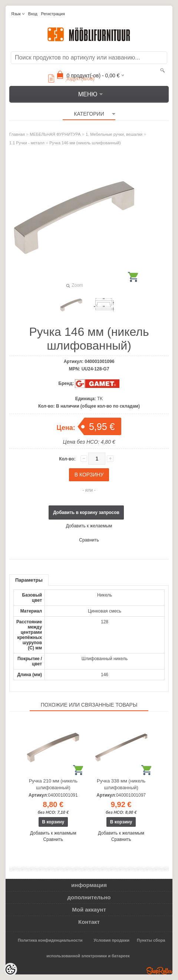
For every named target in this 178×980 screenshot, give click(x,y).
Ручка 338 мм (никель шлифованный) (121, 784)
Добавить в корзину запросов (86, 513)
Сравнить (89, 540)
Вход (33, 14)
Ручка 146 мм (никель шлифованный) (85, 143)
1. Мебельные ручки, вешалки (114, 134)
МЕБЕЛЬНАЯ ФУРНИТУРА (55, 134)
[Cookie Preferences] (10, 970)
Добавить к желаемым (89, 526)
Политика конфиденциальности (50, 940)
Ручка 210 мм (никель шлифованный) (53, 784)
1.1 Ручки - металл (27, 143)
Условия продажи (112, 940)
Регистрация (53, 14)
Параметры (29, 580)
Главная (17, 134)
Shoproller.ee (159, 971)
